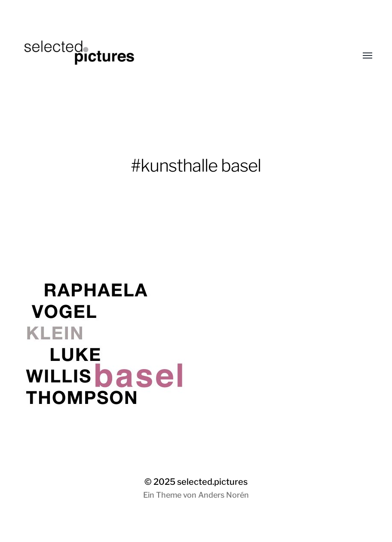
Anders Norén (224, 495)
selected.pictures (212, 482)
